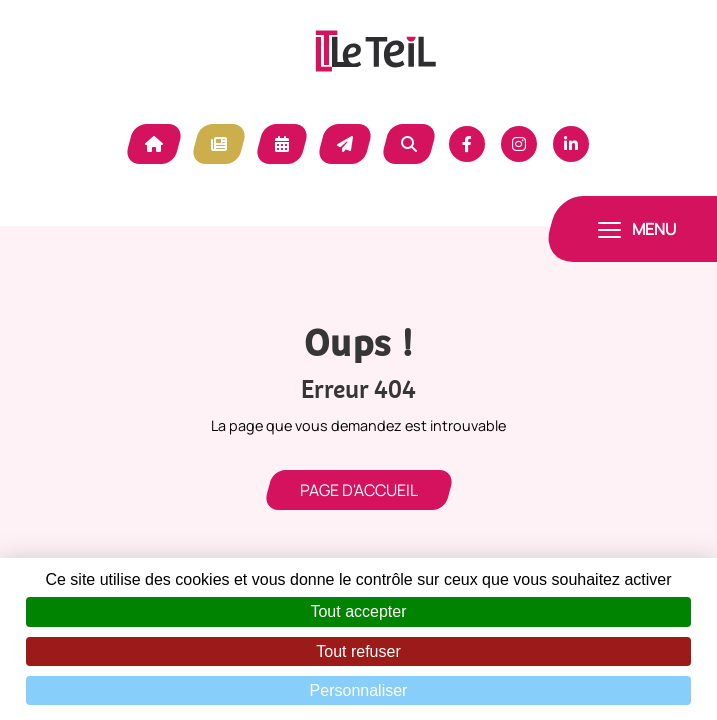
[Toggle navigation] (637, 229)
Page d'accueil (359, 490)
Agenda (282, 144)
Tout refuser (358, 651)
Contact (345, 144)
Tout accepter (358, 611)
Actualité (219, 144)
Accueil (154, 144)
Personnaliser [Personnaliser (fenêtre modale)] (359, 690)
